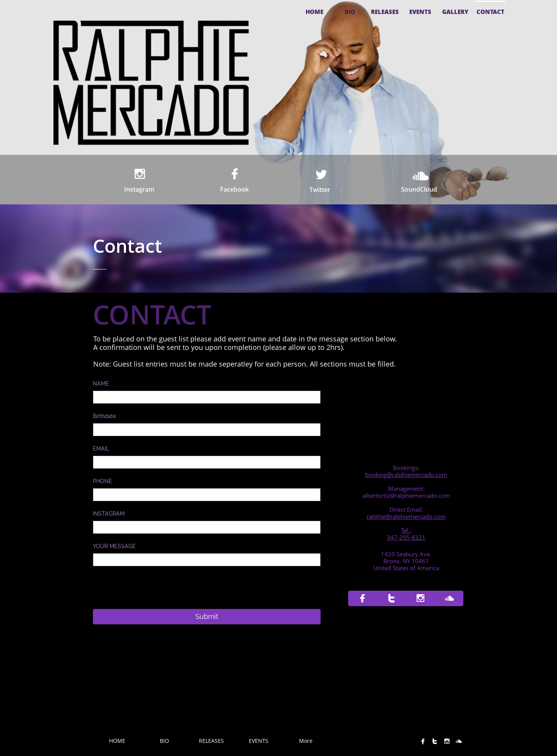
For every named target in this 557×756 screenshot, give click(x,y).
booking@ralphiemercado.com (406, 475)
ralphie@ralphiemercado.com (406, 516)
